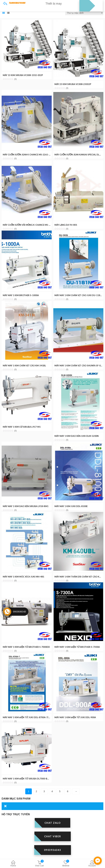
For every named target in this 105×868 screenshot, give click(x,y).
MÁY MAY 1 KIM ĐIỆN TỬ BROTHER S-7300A (77, 647)
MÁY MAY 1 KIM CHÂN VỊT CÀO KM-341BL (24, 366)
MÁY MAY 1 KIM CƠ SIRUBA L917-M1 (22, 427)
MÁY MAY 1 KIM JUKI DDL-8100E (71, 506)
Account (92, 864)
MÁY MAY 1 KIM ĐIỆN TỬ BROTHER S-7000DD (26, 647)
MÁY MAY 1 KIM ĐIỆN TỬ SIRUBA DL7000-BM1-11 (28, 779)
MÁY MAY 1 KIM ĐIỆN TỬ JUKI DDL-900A (75, 717)
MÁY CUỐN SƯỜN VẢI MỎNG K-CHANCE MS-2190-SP (30, 225)
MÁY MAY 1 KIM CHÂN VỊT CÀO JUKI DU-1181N (79, 295)
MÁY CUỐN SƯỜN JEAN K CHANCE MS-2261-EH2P (28, 155)
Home (13, 864)
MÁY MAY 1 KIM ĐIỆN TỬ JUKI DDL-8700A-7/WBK (28, 717)
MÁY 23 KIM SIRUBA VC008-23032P (73, 84)
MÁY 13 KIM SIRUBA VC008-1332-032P (23, 75)
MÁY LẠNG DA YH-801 (66, 225)
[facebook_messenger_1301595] (98, 861)
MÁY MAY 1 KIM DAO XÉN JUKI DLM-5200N (77, 436)
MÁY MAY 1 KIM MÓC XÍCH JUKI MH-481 (23, 577)
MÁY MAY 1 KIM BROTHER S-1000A (21, 295)
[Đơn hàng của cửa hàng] (84, 13)
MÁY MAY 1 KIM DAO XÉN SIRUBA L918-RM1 (26, 506)
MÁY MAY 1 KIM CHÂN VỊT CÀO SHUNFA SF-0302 (79, 366)
